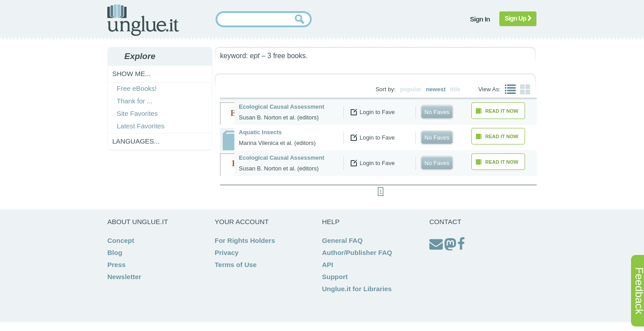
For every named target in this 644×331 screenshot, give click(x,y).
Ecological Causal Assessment (282, 107)
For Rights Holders (245, 240)
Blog (115, 252)
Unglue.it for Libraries (357, 289)
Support (335, 277)
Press (117, 265)
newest (436, 89)
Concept (121, 240)
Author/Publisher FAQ (357, 252)
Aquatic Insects (260, 132)
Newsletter (124, 277)
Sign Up (518, 18)
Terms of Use (236, 265)
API (328, 265)
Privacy (227, 252)
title (455, 89)
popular (411, 89)
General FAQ (342, 240)
